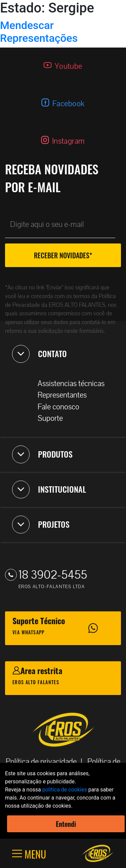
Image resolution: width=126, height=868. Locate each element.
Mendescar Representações (39, 32)
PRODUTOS (42, 454)
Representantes (66, 395)
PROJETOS (41, 524)
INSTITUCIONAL (49, 489)
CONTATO (39, 354)
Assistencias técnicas (74, 384)
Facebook (69, 104)
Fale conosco (62, 407)
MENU (34, 854)
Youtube (69, 66)
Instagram (69, 141)
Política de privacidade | (46, 762)
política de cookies (65, 790)
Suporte (54, 418)
